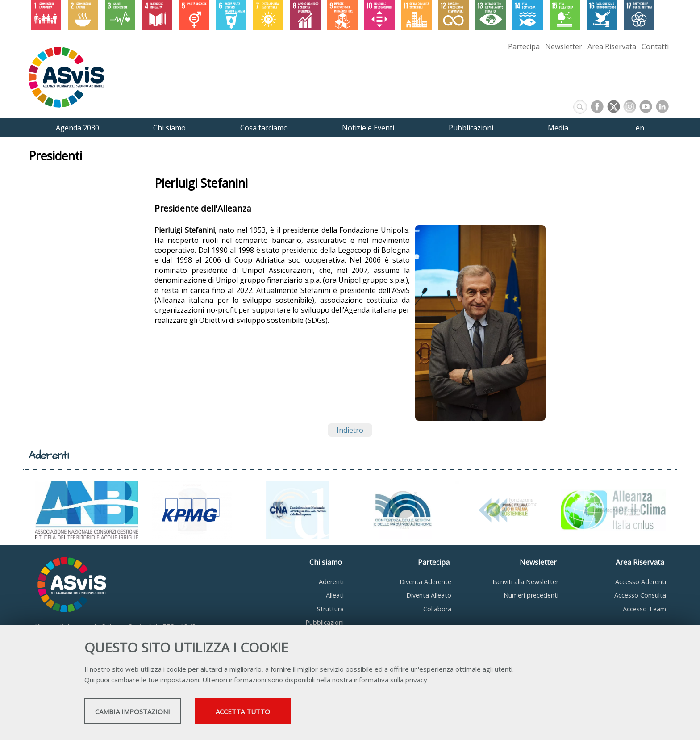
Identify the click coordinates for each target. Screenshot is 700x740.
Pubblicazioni (325, 622)
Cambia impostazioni (155, 714)
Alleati (335, 595)
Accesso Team (644, 609)
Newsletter (564, 46)
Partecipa (524, 46)
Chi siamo (326, 563)
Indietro (350, 430)
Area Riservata (612, 46)
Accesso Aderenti (641, 582)
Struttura (330, 609)
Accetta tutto (316, 714)
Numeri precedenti (531, 595)
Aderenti (331, 582)
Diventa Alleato (429, 595)
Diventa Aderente (425, 582)
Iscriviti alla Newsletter (525, 582)
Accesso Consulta (640, 595)
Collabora (437, 609)
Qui (90, 682)
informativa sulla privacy (391, 682)
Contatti (655, 46)
